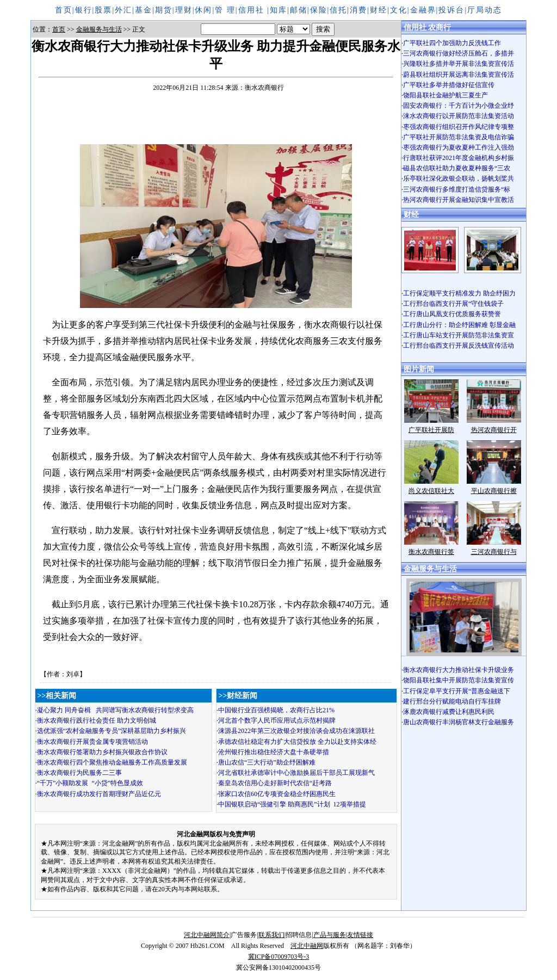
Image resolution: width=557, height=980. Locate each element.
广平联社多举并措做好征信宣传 (449, 85)
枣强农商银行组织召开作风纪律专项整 (459, 127)
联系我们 (271, 935)
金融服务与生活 (99, 29)
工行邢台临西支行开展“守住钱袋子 (457, 304)
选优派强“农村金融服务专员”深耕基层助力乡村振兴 (112, 731)
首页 (64, 10)
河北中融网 (307, 946)
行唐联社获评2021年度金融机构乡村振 (459, 158)
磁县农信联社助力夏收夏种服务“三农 (457, 168)
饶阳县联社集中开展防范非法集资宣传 (459, 680)
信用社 (253, 10)
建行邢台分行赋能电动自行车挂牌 (452, 701)
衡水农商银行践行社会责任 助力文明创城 (97, 720)
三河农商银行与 (494, 552)
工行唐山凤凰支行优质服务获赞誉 (452, 314)
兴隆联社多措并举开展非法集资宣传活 (459, 64)
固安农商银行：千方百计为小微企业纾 (459, 106)
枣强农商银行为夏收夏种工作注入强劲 (459, 147)
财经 (379, 10)
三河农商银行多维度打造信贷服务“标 (457, 189)
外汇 (123, 10)
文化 (399, 10)
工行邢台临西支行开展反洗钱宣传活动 (459, 346)
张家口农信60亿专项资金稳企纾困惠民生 (277, 794)
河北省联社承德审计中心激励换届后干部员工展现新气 (296, 773)
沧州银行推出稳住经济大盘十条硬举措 (274, 752)
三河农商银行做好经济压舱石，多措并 (459, 53)
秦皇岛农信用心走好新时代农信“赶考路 (275, 783)
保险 (319, 10)
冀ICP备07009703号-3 (279, 957)
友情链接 (360, 935)
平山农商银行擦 (494, 491)
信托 (338, 10)
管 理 (225, 10)
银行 (84, 10)
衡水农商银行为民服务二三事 (79, 773)
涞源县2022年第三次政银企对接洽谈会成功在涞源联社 (296, 731)
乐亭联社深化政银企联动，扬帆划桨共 (459, 178)
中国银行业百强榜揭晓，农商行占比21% (276, 710)
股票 (103, 10)
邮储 (299, 10)
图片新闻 (419, 369)
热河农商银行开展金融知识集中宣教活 (459, 200)
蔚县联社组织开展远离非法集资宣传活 (459, 75)
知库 (278, 10)
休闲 (203, 10)
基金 (144, 10)
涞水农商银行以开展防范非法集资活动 (459, 116)
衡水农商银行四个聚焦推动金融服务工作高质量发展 (112, 762)
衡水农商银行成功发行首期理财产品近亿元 (99, 794)
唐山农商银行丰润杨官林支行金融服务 (459, 722)
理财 (184, 10)
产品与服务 (330, 935)
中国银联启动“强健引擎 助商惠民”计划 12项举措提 (292, 804)
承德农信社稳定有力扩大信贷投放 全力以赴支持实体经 (297, 742)
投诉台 (451, 10)
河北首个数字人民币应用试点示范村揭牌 (277, 720)
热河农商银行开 (494, 430)
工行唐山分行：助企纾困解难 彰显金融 (459, 325)
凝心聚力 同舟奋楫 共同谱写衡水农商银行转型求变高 (115, 710)
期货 (164, 10)
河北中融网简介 (207, 935)
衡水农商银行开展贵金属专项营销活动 (92, 742)
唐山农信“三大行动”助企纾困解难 (267, 762)
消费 (358, 10)
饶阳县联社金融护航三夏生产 (445, 95)
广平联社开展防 (431, 430)
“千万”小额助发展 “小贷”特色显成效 (90, 783)
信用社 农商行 (428, 27)
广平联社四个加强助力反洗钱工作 (452, 43)
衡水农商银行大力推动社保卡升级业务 (459, 670)
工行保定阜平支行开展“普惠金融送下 (457, 691)
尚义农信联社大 (431, 491)
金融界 (423, 10)
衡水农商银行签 (431, 552)
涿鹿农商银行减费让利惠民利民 (449, 712)
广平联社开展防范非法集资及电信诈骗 (459, 137)
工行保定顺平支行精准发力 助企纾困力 (459, 293)
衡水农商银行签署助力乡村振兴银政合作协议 (102, 752)
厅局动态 (485, 10)
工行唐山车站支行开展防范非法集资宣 (459, 335)
